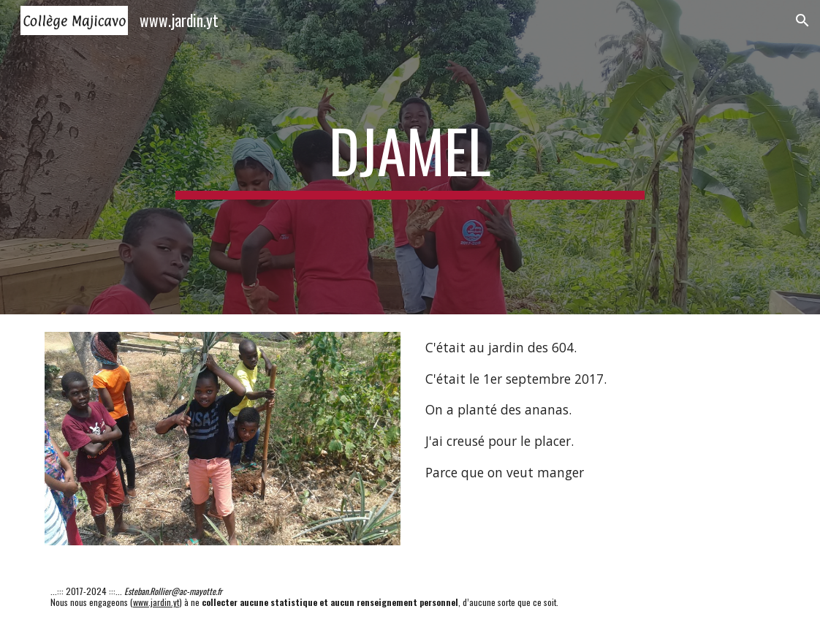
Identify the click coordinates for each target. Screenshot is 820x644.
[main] (410, 157)
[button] (802, 20)
